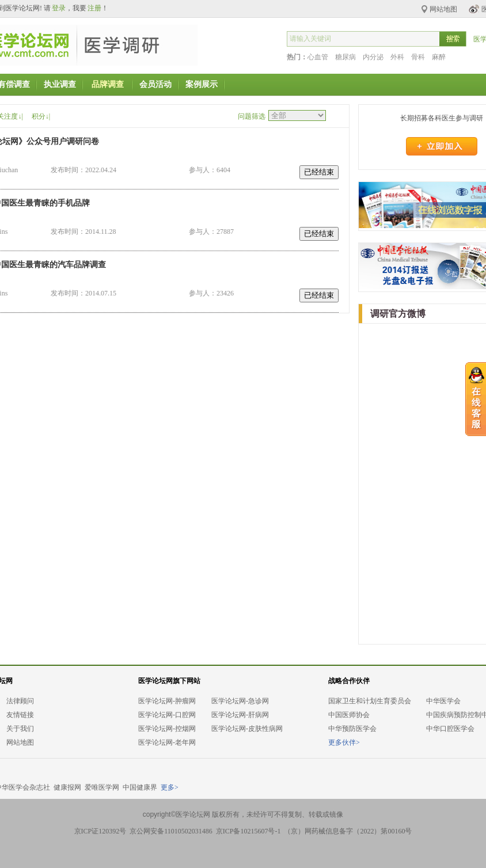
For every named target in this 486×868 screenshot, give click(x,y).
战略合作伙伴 (349, 681)
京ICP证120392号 (100, 831)
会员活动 (155, 84)
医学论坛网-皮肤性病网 (247, 729)
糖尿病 (345, 57)
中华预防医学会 (352, 729)
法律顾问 (20, 701)
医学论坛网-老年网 (167, 742)
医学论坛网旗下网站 (169, 681)
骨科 (418, 57)
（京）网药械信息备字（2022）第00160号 (348, 831)
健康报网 (67, 787)
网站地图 (20, 742)
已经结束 (319, 172)
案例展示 (202, 84)
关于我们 (20, 729)
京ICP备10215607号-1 (248, 831)
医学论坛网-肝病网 (240, 715)
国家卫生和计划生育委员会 (370, 701)
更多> (170, 787)
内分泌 (373, 57)
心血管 (318, 57)
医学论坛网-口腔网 (167, 715)
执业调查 (60, 84)
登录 (59, 8)
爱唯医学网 (102, 787)
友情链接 (20, 715)
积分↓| (41, 116)
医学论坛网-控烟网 (167, 729)
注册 (94, 8)
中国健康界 (140, 787)
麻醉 (439, 57)
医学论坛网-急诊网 (240, 701)
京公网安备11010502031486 (171, 831)
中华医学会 (443, 701)
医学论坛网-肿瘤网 (167, 701)
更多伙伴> (344, 742)
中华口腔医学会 (450, 729)
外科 (397, 57)
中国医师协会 (349, 715)
